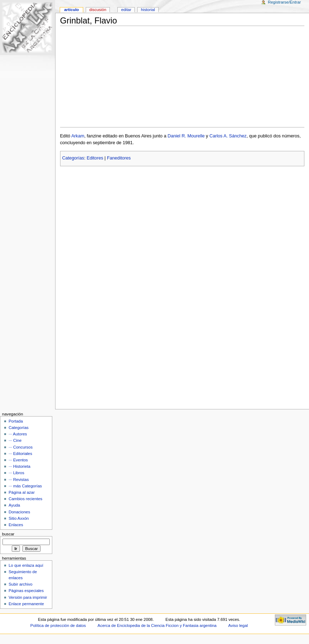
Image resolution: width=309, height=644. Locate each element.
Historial (148, 10)
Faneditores (119, 158)
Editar (126, 10)
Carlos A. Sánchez (228, 136)
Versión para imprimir (28, 597)
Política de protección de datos (58, 625)
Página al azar (22, 492)
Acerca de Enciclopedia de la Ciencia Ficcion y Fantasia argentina (157, 625)
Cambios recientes (25, 499)
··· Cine (15, 440)
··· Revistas (19, 480)
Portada (16, 421)
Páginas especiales (26, 591)
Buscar (8, 534)
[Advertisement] (182, 77)
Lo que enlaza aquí (26, 565)
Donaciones (19, 512)
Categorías (73, 158)
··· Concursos (20, 447)
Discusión (98, 10)
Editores (95, 158)
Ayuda (14, 505)
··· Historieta (19, 466)
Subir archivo (20, 584)
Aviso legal (238, 625)
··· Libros (16, 473)
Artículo (71, 10)
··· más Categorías (25, 486)
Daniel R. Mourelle (186, 136)
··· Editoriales (20, 454)
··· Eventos (18, 460)
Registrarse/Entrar (284, 2)
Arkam (78, 136)
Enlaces (16, 525)
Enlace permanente (26, 604)
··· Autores (18, 434)
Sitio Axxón (19, 518)
